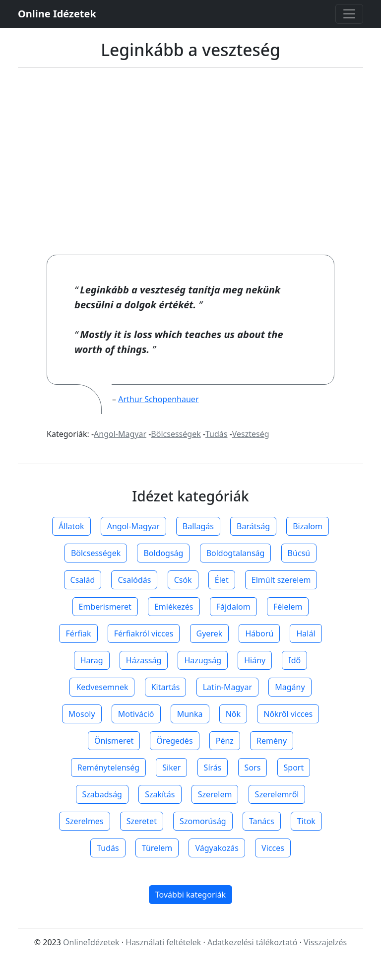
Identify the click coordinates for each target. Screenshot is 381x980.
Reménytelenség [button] (108, 768)
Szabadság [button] (102, 794)
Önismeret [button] (114, 741)
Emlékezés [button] (174, 607)
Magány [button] (290, 687)
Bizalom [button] (308, 526)
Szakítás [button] (160, 794)
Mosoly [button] (82, 714)
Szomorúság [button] (203, 821)
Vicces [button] (273, 848)
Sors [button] (253, 768)
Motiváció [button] (136, 714)
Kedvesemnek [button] (102, 687)
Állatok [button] (71, 526)
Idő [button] (294, 660)
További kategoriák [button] (190, 895)
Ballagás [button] (198, 526)
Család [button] (83, 580)
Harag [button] (92, 660)
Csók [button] (183, 580)
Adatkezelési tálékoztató (253, 942)
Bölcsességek (176, 434)
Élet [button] (222, 580)
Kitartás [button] (166, 687)
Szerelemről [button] (277, 794)
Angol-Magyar (120, 434)
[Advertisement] (190, 161)
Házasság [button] (144, 660)
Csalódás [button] (134, 580)
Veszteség (251, 434)
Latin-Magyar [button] (227, 687)
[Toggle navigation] (349, 14)
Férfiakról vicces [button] (144, 633)
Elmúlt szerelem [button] (281, 580)
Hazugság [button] (203, 660)
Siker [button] (171, 768)
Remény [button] (272, 741)
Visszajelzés (325, 942)
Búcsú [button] (299, 553)
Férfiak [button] (78, 633)
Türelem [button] (157, 848)
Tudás (216, 434)
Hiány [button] (255, 660)
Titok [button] (306, 821)
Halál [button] (306, 633)
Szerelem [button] (215, 794)
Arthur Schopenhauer (158, 399)
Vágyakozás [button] (217, 848)
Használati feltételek (163, 942)
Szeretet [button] (142, 821)
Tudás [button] (108, 848)
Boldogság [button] (163, 553)
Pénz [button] (225, 741)
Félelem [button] (288, 607)
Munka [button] (190, 714)
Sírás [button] (213, 768)
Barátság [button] (253, 526)
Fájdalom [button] (233, 607)
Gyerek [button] (210, 633)
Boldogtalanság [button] (236, 553)
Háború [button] (259, 633)
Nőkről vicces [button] (288, 714)
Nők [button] (233, 714)
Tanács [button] (262, 821)
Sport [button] (294, 768)
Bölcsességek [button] (96, 553)
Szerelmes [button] (84, 821)
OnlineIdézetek (91, 942)
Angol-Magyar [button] (133, 526)
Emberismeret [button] (105, 607)
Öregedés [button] (174, 741)
